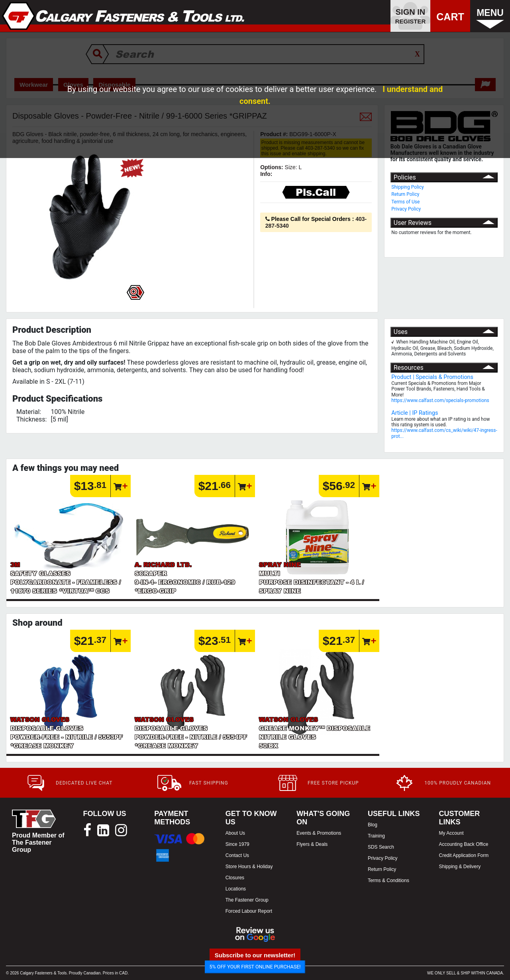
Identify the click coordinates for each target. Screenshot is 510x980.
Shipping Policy (408, 187)
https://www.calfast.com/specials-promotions (440, 400)
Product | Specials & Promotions (432, 377)
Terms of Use (405, 202)
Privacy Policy (406, 209)
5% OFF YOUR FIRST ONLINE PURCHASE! (255, 967)
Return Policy (405, 194)
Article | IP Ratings (415, 413)
